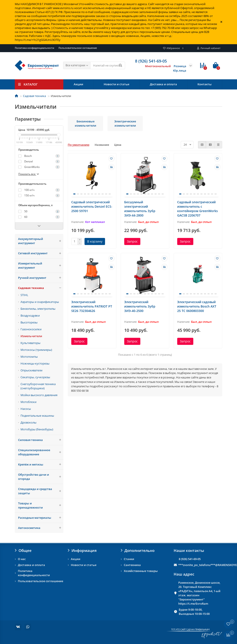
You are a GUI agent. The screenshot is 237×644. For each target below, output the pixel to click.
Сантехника (132, 565)
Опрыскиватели (31, 370)
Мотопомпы (29, 357)
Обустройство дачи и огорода (41, 477)
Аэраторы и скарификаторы (40, 302)
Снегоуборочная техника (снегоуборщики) (38, 386)
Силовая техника (41, 440)
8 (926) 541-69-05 (190, 559)
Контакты (205, 84)
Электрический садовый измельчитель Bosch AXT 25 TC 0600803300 (197, 306)
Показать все (29, 174)
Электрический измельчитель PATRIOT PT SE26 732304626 (92, 306)
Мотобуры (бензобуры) (37, 429)
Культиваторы (30, 343)
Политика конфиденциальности (34, 48)
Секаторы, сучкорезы (35, 377)
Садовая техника (34, 96)
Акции (78, 84)
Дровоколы (28, 422)
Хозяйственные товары (141, 571)
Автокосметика (41, 528)
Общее (23, 550)
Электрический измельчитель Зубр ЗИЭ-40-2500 (140, 306)
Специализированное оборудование (41, 452)
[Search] (108, 65)
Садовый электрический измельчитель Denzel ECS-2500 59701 (92, 206)
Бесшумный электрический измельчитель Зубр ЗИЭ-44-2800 (140, 209)
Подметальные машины (37, 416)
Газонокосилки (31, 329)
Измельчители (31, 336)
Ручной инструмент (41, 278)
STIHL (24, 295)
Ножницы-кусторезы (35, 363)
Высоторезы (29, 322)
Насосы (26, 409)
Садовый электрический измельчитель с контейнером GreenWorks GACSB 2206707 (197, 209)
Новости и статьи (117, 84)
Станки (129, 559)
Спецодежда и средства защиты (41, 491)
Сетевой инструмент (41, 253)
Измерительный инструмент (41, 266)
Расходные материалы (41, 518)
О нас (22, 559)
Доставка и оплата (163, 84)
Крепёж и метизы (41, 464)
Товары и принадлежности (41, 505)
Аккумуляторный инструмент (41, 241)
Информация (82, 550)
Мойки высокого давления (39, 395)
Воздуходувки (30, 315)
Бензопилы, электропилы (38, 309)
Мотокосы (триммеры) (36, 350)
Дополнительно (138, 550)
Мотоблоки (28, 402)
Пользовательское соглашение (78, 48)
